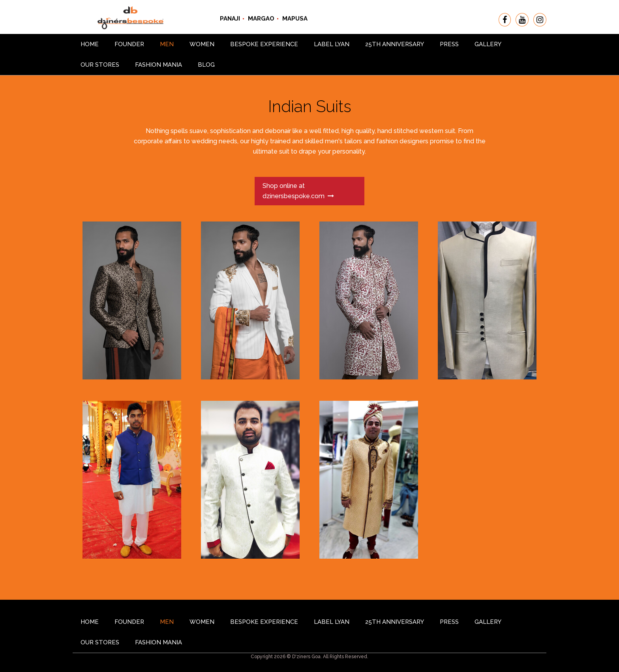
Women (202, 44)
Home (90, 44)
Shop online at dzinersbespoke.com (298, 191)
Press (449, 44)
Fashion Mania (159, 65)
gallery (488, 44)
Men (167, 44)
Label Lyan (332, 44)
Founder (129, 44)
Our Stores (100, 65)
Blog (206, 65)
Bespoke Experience (264, 44)
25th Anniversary (395, 44)
